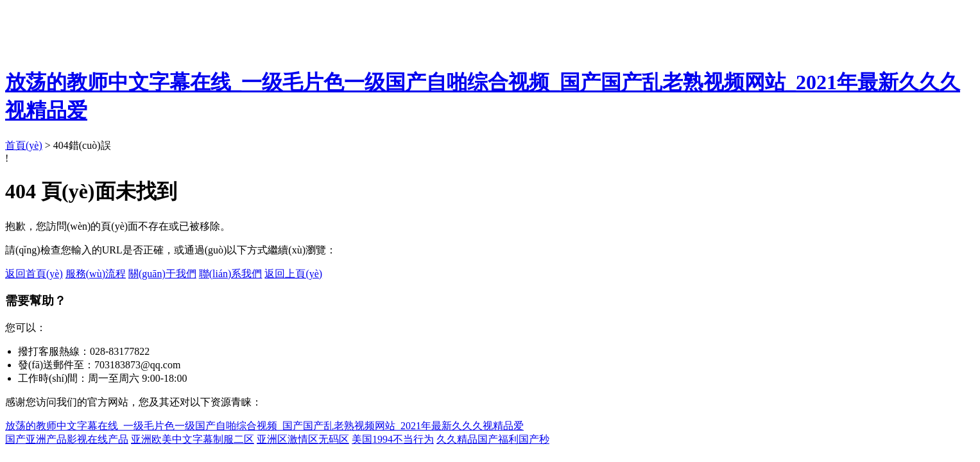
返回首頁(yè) (34, 274)
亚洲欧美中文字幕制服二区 (193, 439)
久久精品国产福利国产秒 (493, 439)
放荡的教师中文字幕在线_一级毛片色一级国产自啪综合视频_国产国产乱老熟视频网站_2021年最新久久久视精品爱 (264, 426)
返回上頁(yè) (293, 274)
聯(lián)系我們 (231, 274)
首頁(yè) (24, 145)
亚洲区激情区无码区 (303, 439)
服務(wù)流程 (96, 274)
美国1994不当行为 (393, 439)
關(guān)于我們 (162, 274)
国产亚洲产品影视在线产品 (67, 439)
